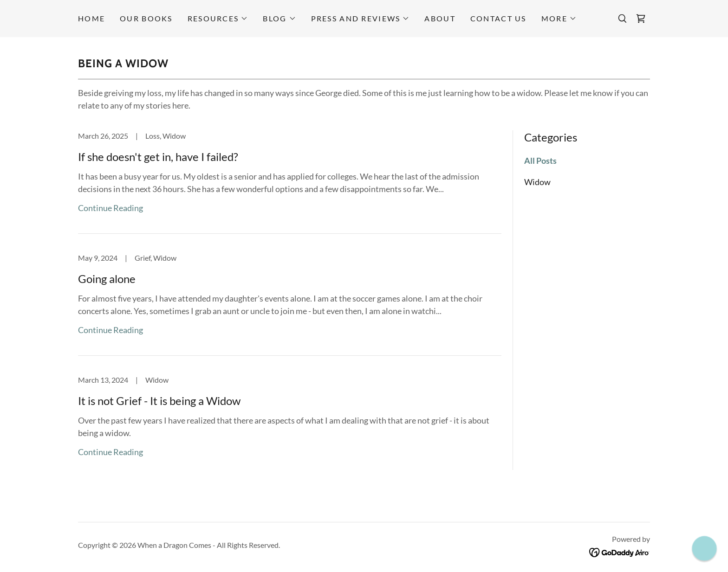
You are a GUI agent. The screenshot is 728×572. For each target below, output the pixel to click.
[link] (641, 19)
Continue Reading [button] (110, 208)
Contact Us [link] (498, 18)
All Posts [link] (540, 161)
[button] (218, 19)
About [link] (440, 18)
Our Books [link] (146, 18)
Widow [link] (537, 182)
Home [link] (91, 18)
